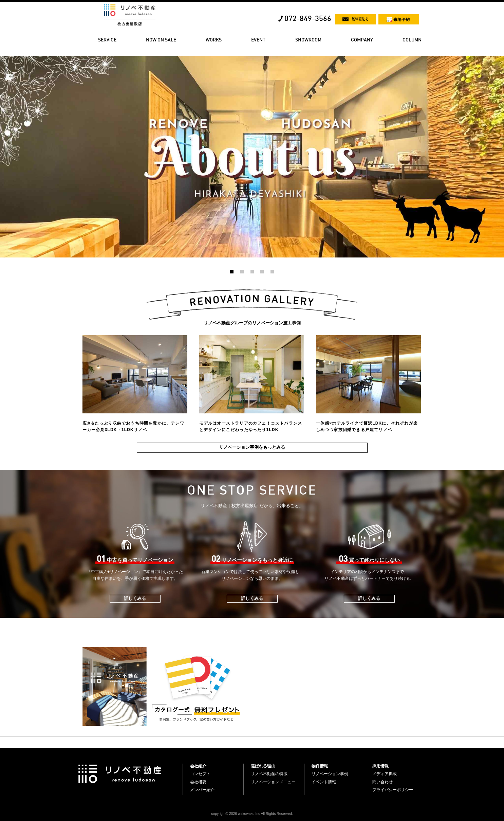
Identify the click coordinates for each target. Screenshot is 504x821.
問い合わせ (382, 782)
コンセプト (200, 774)
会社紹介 (198, 766)
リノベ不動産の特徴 (269, 774)
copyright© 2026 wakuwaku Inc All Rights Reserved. (252, 814)
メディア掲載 (385, 774)
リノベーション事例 (330, 774)
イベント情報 (324, 782)
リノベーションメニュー (273, 782)
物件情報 (320, 766)
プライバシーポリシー (393, 790)
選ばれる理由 (263, 766)
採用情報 (380, 766)
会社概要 (198, 782)
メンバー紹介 (202, 790)
